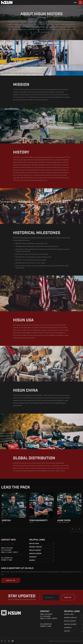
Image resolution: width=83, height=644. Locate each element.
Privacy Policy (79, 641)
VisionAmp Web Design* (71, 641)
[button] (11, 580)
